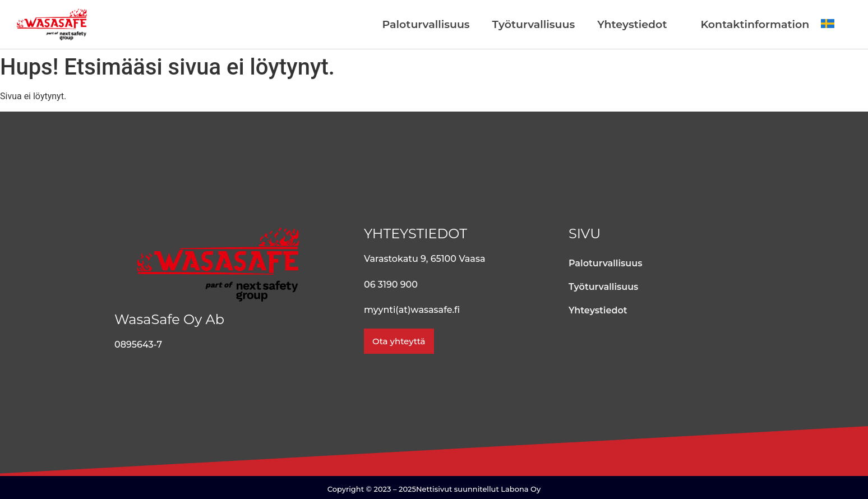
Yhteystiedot (632, 24)
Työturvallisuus (534, 24)
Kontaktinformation (755, 24)
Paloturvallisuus (426, 24)
